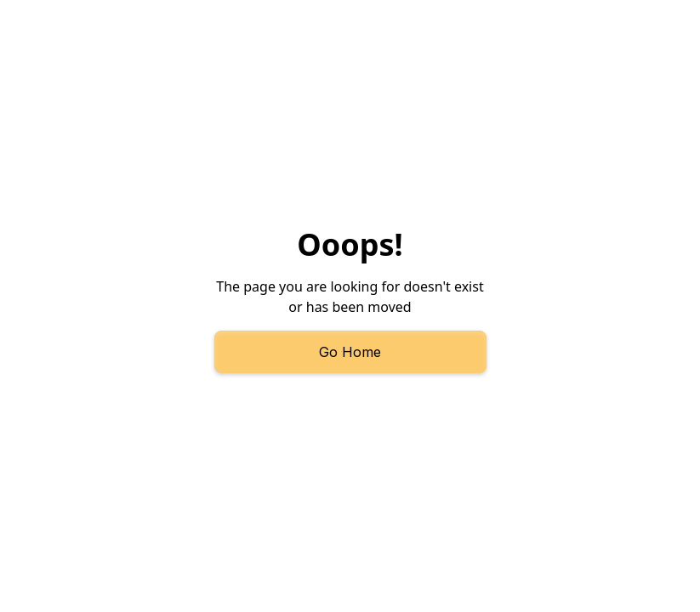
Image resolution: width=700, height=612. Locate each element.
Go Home (350, 352)
